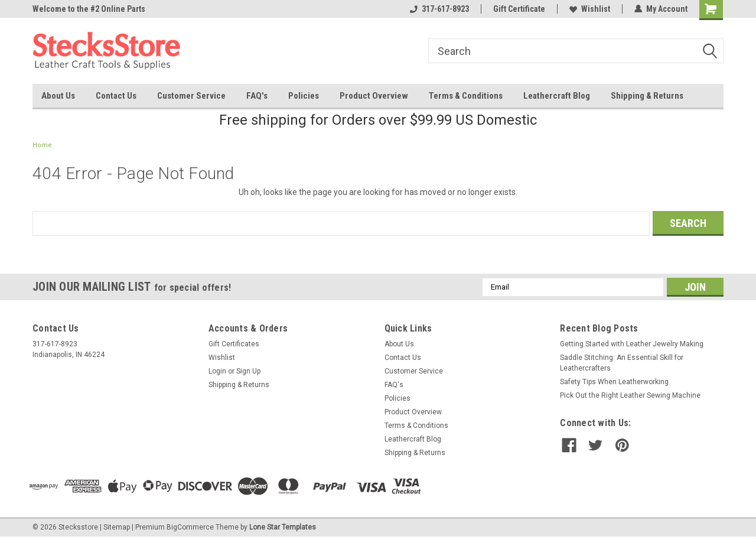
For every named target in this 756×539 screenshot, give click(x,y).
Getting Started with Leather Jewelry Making (632, 344)
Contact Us (116, 96)
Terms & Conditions (466, 96)
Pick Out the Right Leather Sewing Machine (630, 395)
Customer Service (191, 96)
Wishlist (590, 9)
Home (42, 145)
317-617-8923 (439, 9)
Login (217, 371)
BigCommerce (190, 527)
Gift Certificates (234, 344)
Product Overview (374, 96)
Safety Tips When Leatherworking (614, 382)
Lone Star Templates (283, 527)
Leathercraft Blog (557, 96)
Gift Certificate (519, 9)
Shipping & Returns (647, 96)
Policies (304, 96)
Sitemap (117, 527)
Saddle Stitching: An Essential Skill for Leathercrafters (622, 363)
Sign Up (248, 371)
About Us (58, 96)
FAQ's (257, 96)
